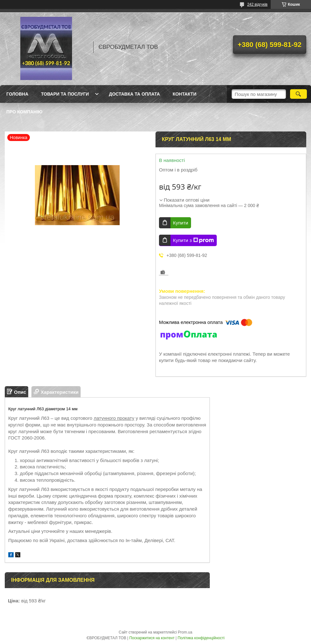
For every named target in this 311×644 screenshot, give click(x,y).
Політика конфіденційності (201, 638)
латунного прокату (114, 418)
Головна (17, 94)
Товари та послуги (65, 94)
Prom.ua (185, 632)
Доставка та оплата (134, 94)
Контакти (185, 94)
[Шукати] (298, 94)
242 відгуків (257, 4)
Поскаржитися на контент (152, 638)
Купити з (193, 240)
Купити (181, 223)
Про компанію (24, 112)
